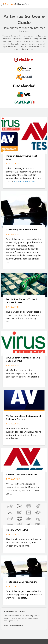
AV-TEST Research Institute (22, 474)
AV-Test (32, 182)
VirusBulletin (21, 182)
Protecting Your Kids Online (22, 230)
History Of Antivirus (17, 530)
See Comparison (14, 626)
